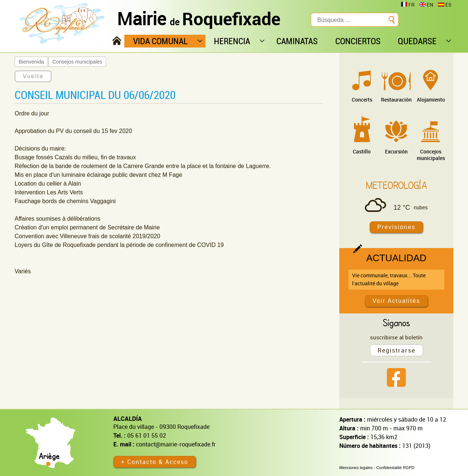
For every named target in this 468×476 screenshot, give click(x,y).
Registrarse (397, 350)
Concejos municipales (431, 155)
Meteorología (397, 185)
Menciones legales (356, 468)
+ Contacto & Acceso (155, 462)
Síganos (396, 323)
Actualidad (397, 258)
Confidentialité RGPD (395, 468)
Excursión (396, 151)
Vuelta (33, 76)
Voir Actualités (397, 301)
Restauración (396, 100)
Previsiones (397, 227)
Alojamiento (431, 100)
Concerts (362, 100)
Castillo (362, 151)
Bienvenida (31, 62)
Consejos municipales (77, 62)
